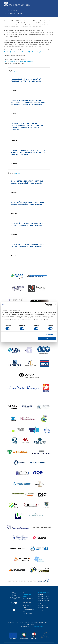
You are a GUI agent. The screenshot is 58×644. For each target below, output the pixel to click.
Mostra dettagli (49, 334)
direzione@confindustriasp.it (13, 53)
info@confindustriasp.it (29, 610)
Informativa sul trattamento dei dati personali (43, 607)
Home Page (11, 11)
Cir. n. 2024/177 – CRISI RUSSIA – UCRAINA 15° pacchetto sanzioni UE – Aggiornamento (28, 246)
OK (47, 339)
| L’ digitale (37, 626)
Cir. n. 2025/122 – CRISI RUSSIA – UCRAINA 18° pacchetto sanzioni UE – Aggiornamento (28, 204)
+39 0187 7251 (28, 606)
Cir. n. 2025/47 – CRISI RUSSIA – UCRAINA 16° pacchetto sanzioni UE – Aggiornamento (27, 225)
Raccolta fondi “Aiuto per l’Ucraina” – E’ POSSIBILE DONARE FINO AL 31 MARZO (26, 81)
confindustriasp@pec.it (29, 614)
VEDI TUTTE (14, 72)
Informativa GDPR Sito (44, 597)
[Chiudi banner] (56, 304)
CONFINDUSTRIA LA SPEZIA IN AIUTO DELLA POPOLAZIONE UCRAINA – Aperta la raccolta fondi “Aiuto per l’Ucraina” (28, 153)
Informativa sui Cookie (44, 599)
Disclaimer (40, 595)
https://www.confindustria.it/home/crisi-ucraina (19, 62)
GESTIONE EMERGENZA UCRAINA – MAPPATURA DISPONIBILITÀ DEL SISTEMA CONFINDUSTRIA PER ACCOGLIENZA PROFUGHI (27, 127)
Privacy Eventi (41, 611)
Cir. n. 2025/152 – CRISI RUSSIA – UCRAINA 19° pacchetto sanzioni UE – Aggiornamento (28, 183)
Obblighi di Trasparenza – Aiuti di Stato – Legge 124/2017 (44, 602)
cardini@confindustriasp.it (33, 53)
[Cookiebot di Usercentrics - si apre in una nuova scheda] (46, 304)
